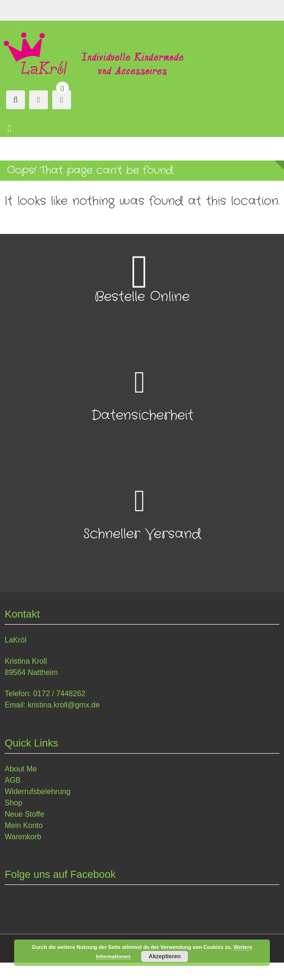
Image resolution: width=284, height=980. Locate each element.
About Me (21, 769)
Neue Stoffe (24, 814)
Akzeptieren (165, 956)
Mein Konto (24, 825)
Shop (13, 803)
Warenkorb (23, 837)
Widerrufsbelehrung (38, 791)
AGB (13, 780)
